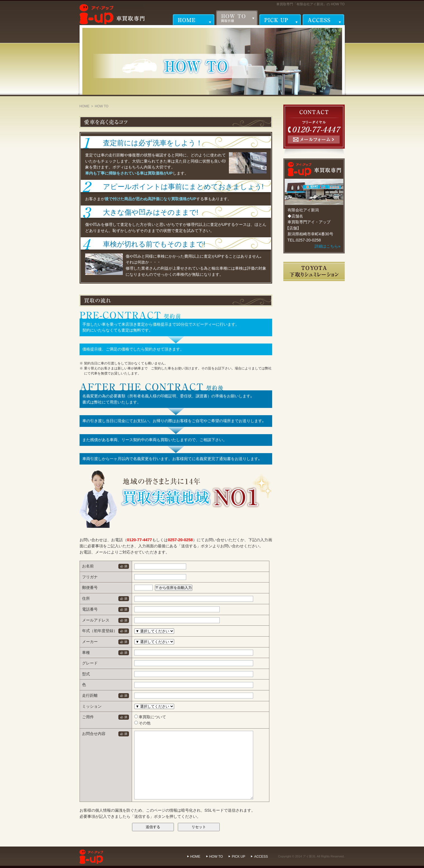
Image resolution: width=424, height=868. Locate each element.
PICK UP (238, 857)
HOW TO (216, 857)
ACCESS (261, 857)
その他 (142, 723)
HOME (85, 106)
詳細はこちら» (327, 246)
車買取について (150, 717)
